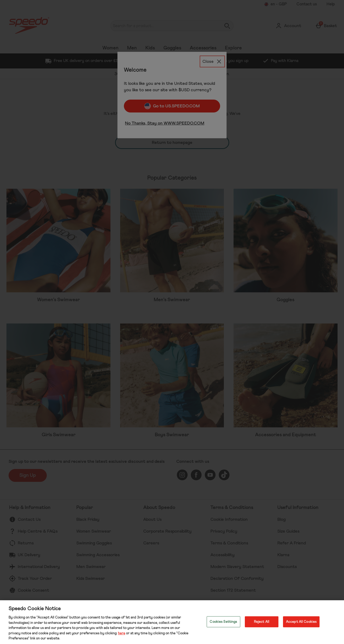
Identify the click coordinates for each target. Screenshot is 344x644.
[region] (172, 622)
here (122, 633)
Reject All (262, 622)
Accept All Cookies (301, 622)
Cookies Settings (223, 622)
